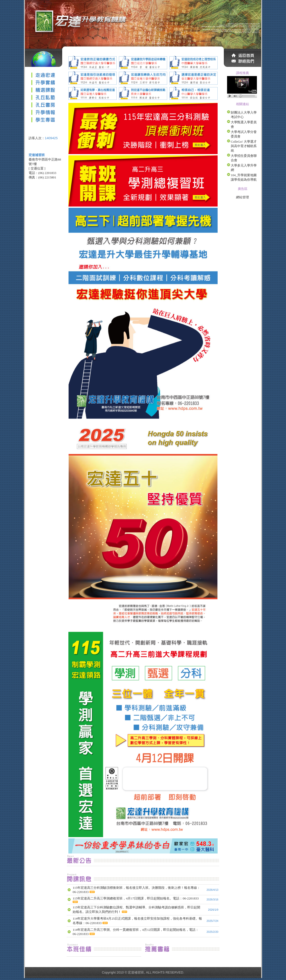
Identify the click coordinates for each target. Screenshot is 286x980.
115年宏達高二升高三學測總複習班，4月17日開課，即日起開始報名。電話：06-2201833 (136, 898)
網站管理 (242, 197)
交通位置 (37, 168)
